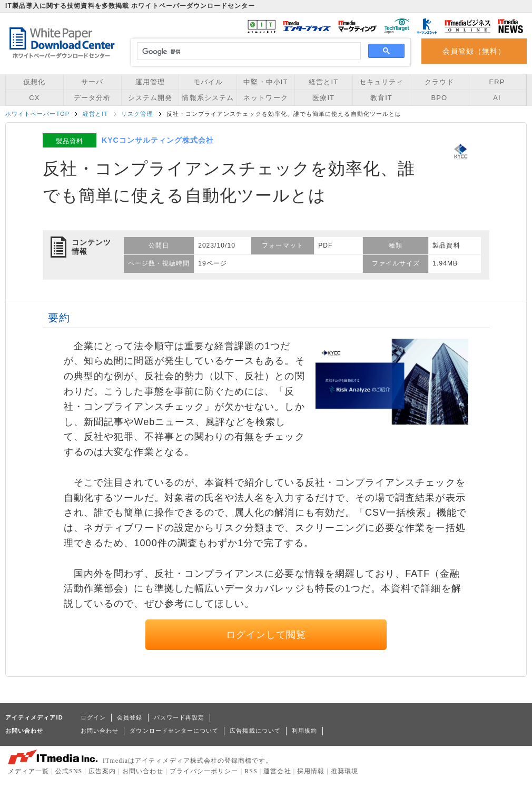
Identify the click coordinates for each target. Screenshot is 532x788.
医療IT (323, 98)
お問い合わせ (100, 731)
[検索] (247, 52)
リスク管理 (137, 114)
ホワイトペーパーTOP (37, 114)
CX (34, 98)
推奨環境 (344, 771)
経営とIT (323, 82)
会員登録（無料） (474, 51)
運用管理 (150, 82)
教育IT (381, 98)
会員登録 (130, 717)
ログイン (93, 717)
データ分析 (92, 98)
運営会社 (277, 771)
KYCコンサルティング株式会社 (158, 140)
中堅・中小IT (265, 82)
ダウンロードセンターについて (174, 731)
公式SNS (69, 771)
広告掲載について (255, 731)
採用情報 (311, 771)
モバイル (208, 82)
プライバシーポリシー (204, 771)
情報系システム (208, 98)
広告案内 (102, 771)
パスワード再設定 (179, 717)
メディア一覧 (28, 771)
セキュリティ (381, 82)
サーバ (92, 82)
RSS (251, 771)
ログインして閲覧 (266, 635)
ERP (497, 82)
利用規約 (304, 731)
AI (497, 98)
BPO (439, 98)
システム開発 (150, 98)
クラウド (439, 82)
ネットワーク (265, 98)
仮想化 (34, 82)
